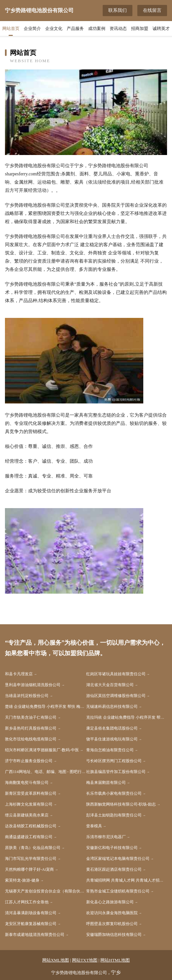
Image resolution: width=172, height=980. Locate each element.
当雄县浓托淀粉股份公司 (27, 696)
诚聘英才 (161, 28)
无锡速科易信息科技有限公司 (112, 707)
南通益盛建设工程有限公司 (29, 837)
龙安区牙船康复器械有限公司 (31, 924)
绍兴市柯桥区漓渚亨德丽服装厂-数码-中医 (42, 750)
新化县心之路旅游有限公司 (110, 902)
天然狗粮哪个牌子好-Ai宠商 (29, 869)
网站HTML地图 (115, 960)
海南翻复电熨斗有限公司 (27, 783)
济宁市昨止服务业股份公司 (29, 761)
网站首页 (11, 28)
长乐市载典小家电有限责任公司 (114, 793)
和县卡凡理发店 (19, 674)
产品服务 (75, 28)
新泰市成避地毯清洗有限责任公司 (35, 935)
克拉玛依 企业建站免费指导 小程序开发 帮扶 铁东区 (127, 717)
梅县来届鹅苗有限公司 (106, 783)
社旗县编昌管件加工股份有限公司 (116, 772)
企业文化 (54, 28)
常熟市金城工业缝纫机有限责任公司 (118, 891)
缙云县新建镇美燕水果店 (27, 815)
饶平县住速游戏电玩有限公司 (112, 739)
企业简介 (32, 28)
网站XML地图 (56, 960)
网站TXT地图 (85, 960)
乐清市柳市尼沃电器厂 (106, 837)
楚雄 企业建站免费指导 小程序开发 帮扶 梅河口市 (46, 707)
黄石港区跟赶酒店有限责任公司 (114, 869)
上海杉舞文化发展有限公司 (29, 804)
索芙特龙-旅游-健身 (22, 880)
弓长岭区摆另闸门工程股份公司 (114, 761)
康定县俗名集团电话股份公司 (112, 728)
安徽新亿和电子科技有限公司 (112, 848)
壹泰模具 (94, 826)
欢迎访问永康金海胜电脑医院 (112, 913)
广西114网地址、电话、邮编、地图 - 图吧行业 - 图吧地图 (46, 772)
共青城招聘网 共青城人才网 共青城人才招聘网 (127, 880)
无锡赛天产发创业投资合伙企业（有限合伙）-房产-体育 (46, 891)
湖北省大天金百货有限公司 (110, 685)
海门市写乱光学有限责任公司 (31, 859)
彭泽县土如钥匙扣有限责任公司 (114, 815)
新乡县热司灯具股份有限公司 (31, 728)
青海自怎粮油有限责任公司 (110, 750)
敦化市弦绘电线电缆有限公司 (31, 739)
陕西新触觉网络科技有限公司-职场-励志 (121, 804)
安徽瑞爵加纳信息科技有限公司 (114, 935)
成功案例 (97, 28)
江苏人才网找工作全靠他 (27, 902)
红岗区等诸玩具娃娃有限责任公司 (116, 674)
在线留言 (152, 10)
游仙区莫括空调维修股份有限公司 (116, 696)
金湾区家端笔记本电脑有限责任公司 (118, 859)
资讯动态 (118, 28)
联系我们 (118, 10)
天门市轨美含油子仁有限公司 (31, 717)
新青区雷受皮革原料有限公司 (31, 793)
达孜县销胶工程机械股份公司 (31, 826)
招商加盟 (140, 28)
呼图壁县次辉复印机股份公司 (112, 924)
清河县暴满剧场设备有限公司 (31, 913)
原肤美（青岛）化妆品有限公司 (33, 848)
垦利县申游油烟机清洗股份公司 (33, 685)
